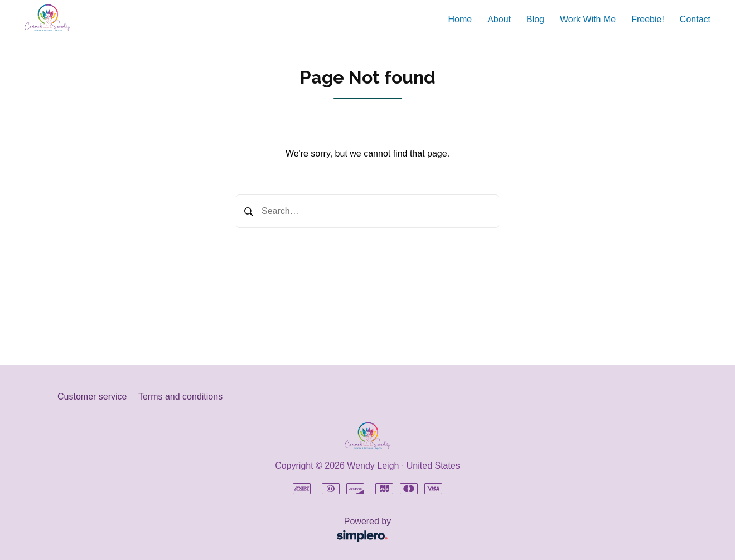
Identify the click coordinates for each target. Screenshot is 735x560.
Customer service (92, 396)
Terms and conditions (180, 396)
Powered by (228, 531)
